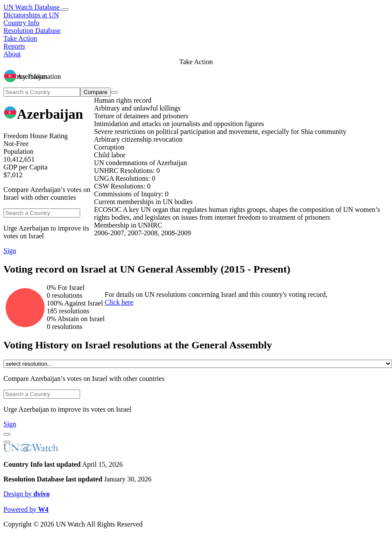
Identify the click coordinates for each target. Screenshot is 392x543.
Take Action (20, 38)
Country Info (21, 23)
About (12, 54)
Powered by (26, 509)
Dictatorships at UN (31, 15)
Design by (27, 494)
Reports (14, 46)
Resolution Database (32, 31)
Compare (96, 92)
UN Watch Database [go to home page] (32, 7)
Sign (10, 251)
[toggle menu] (65, 10)
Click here (119, 302)
